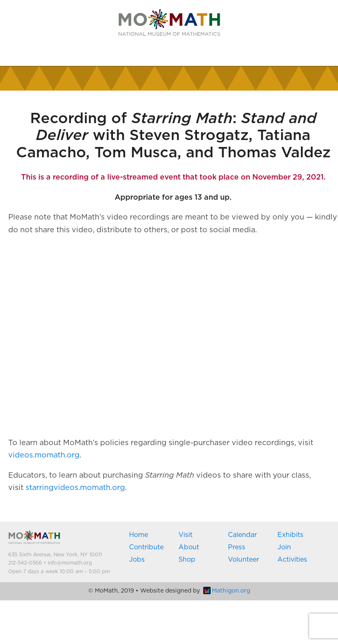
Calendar (242, 535)
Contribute (146, 547)
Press (237, 547)
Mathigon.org (227, 591)
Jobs (137, 560)
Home (138, 535)
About (189, 547)
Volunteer (243, 560)
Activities (292, 560)
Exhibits (290, 535)
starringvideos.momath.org (75, 488)
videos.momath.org (44, 455)
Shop (187, 560)
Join (284, 547)
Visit (185, 535)
